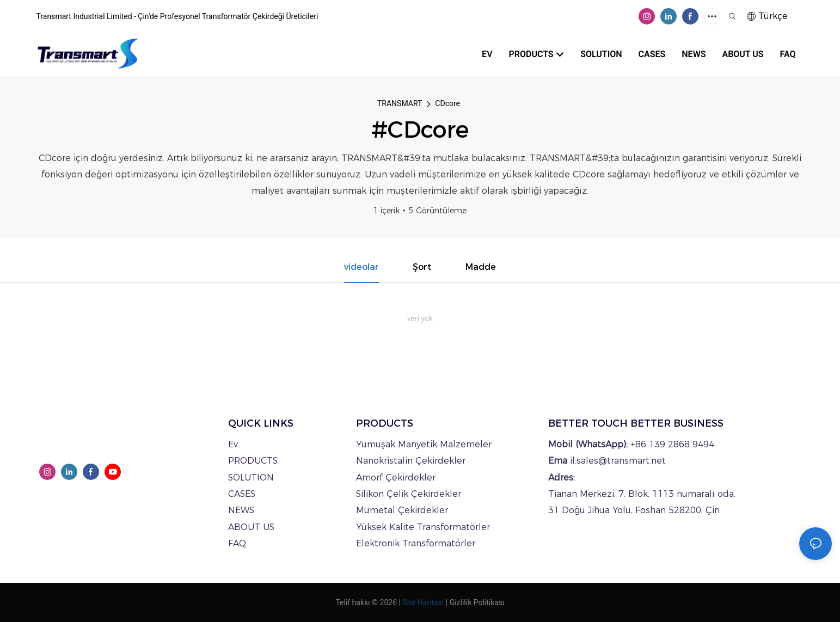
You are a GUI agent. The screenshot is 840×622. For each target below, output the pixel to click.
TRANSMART (400, 103)
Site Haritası (423, 602)
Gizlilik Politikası (477, 602)
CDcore (447, 103)
